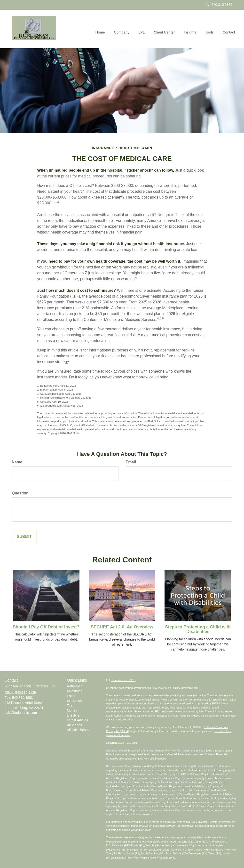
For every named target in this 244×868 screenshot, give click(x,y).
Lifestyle (73, 715)
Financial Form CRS (123, 680)
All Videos (74, 725)
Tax (70, 706)
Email (131, 462)
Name (17, 462)
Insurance (74, 701)
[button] (126, 29)
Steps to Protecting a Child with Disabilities (198, 629)
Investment (75, 691)
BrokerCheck (190, 688)
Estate (72, 696)
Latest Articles (77, 720)
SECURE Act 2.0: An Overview (122, 627)
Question (20, 493)
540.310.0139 (219, 5)
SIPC (177, 751)
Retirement (75, 686)
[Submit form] (24, 537)
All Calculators (78, 730)
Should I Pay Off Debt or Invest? (46, 627)
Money (72, 710)
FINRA (169, 751)
